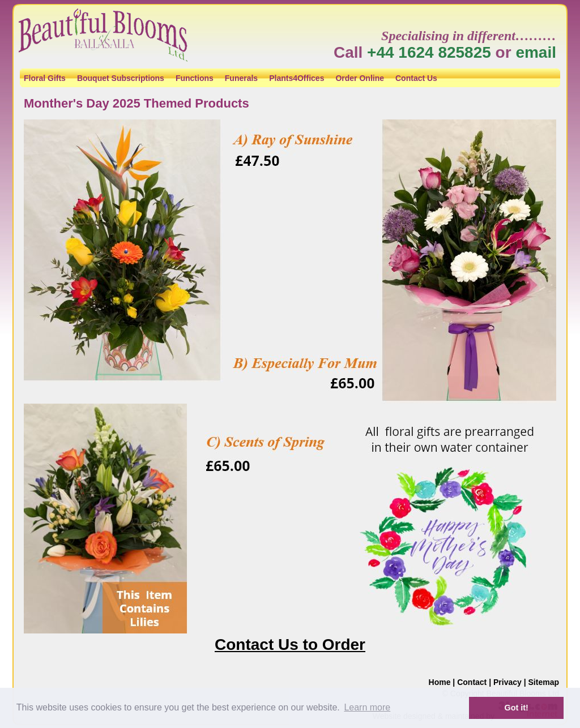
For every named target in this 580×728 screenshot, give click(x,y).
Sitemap (544, 682)
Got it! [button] (517, 708)
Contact (472, 682)
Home (440, 682)
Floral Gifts (45, 78)
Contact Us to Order (290, 645)
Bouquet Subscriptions (121, 78)
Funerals (241, 78)
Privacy (507, 682)
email (536, 52)
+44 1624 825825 (429, 52)
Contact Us (416, 78)
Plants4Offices (297, 78)
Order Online (360, 78)
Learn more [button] (367, 707)
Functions (195, 78)
